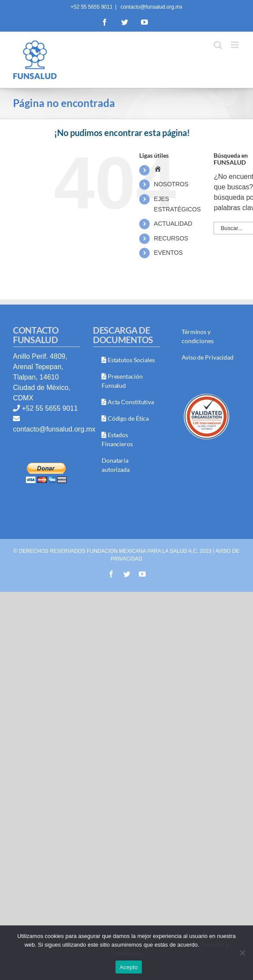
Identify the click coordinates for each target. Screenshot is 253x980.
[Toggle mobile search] (218, 45)
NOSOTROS (171, 184)
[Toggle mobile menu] (235, 45)
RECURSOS (171, 238)
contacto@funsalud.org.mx (151, 7)
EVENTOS (168, 253)
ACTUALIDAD (173, 224)
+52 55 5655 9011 (50, 408)
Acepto (129, 967)
